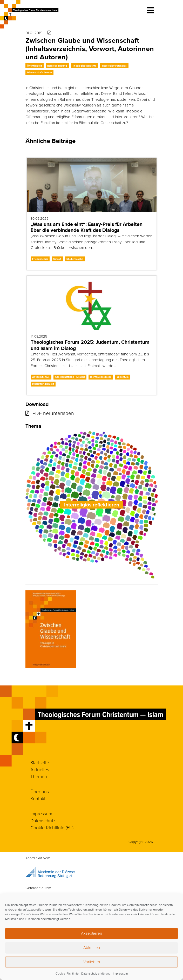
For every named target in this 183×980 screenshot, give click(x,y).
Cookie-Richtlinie (67, 973)
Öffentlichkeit (34, 66)
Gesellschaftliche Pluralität (70, 377)
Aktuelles (40, 769)
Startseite (40, 762)
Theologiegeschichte (84, 66)
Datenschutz (43, 820)
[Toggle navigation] (151, 10)
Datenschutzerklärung (96, 973)
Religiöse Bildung (57, 66)
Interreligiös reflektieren (92, 505)
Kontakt (38, 798)
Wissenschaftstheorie (39, 72)
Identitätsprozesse (101, 377)
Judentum (123, 377)
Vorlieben (92, 962)
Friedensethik (40, 259)
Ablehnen (92, 947)
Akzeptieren (91, 933)
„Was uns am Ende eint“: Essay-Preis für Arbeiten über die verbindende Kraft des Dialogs (87, 227)
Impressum (120, 973)
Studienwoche (75, 259)
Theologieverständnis (114, 66)
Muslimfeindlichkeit (43, 384)
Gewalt (57, 259)
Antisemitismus (41, 377)
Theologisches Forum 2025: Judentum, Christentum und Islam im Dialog (90, 345)
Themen (39, 776)
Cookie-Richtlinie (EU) (52, 827)
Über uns (40, 791)
